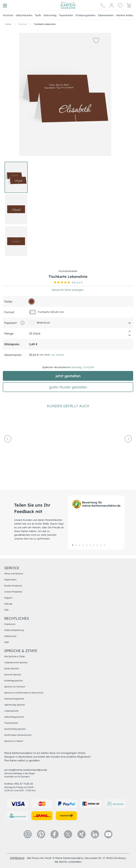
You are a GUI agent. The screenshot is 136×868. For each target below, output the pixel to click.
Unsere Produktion (13, 592)
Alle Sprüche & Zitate (15, 656)
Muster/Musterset (13, 586)
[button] (91, 40)
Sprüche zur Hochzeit (15, 687)
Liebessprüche (11, 711)
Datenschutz (10, 636)
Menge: (9, 333)
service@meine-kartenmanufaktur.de (26, 770)
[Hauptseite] (68, 5)
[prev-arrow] (8, 448)
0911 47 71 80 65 (23, 784)
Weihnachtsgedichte (14, 699)
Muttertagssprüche (13, 681)
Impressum (10, 624)
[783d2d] (32, 301)
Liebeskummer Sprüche (16, 662)
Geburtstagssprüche (14, 717)
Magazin (8, 598)
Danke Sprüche (12, 668)
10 (104, 545)
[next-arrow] (128, 448)
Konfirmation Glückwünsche (18, 735)
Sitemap (8, 604)
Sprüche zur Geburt (14, 741)
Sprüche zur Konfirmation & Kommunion (24, 693)
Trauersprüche (11, 723)
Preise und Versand (14, 574)
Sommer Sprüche (13, 675)
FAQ (6, 610)
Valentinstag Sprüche (15, 705)
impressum (17, 858)
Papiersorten (10, 580)
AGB (6, 642)
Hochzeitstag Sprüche (15, 729)
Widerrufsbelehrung (14, 630)
